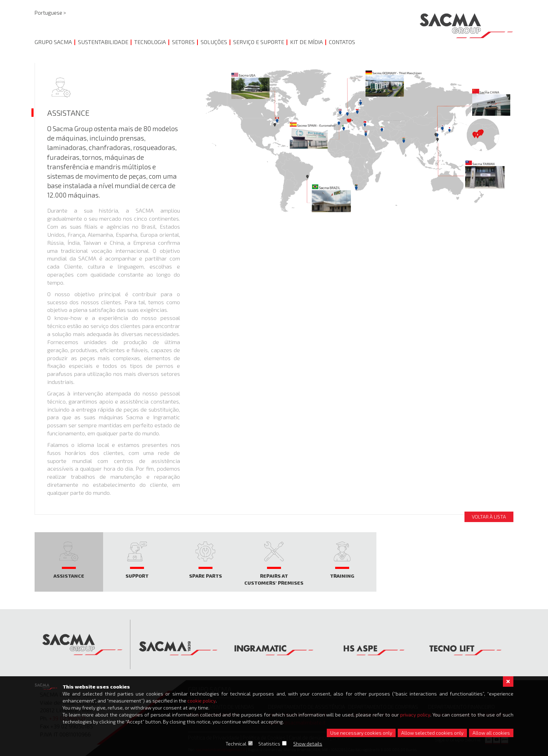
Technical (236, 744)
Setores (183, 42)
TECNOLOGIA (150, 42)
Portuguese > (50, 13)
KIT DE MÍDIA (307, 42)
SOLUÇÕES (214, 42)
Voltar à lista (489, 517)
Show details (308, 744)
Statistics (270, 744)
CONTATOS (342, 42)
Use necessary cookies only (361, 733)
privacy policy (416, 715)
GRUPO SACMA (53, 42)
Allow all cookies (491, 733)
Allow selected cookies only (432, 733)
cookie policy (201, 701)
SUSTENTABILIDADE (103, 42)
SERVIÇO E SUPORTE (259, 42)
